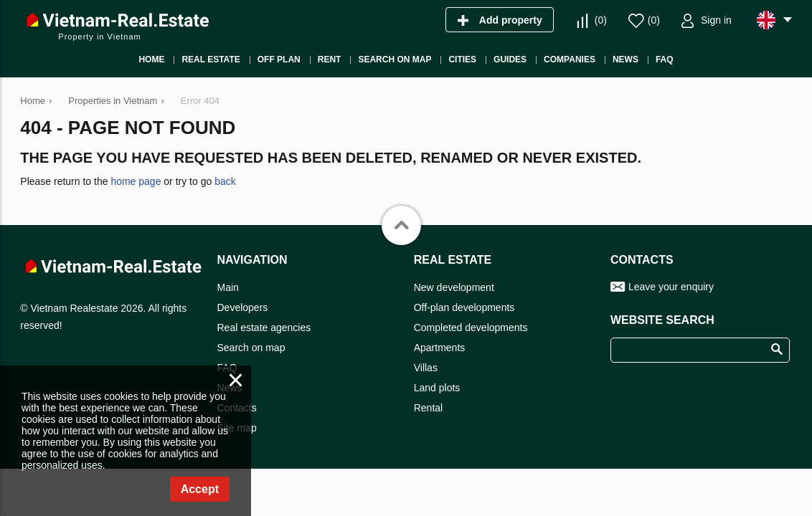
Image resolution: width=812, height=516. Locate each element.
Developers (243, 307)
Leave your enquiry (671, 287)
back (225, 181)
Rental (428, 408)
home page (136, 181)
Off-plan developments (464, 307)
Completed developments (471, 328)
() (601, 20)
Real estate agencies (264, 328)
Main (228, 287)
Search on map (251, 348)
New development (454, 287)
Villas (426, 368)
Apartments (440, 348)
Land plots (437, 388)
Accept (200, 489)
